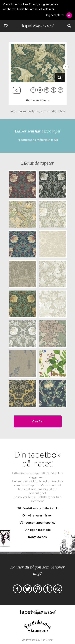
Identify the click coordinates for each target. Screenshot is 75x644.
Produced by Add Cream (40, 640)
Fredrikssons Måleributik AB (38, 140)
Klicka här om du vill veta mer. (36, 9)
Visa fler (38, 421)
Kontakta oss (37, 537)
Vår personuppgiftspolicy (37, 523)
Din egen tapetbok (37, 530)
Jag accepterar (55, 15)
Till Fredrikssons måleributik (38, 508)
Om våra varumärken (37, 515)
